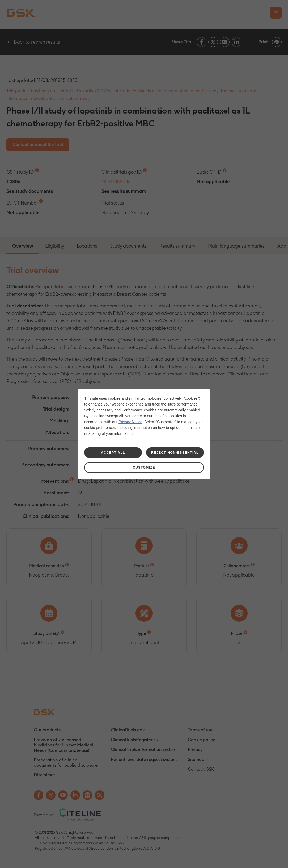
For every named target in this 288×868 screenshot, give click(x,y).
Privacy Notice (130, 422)
